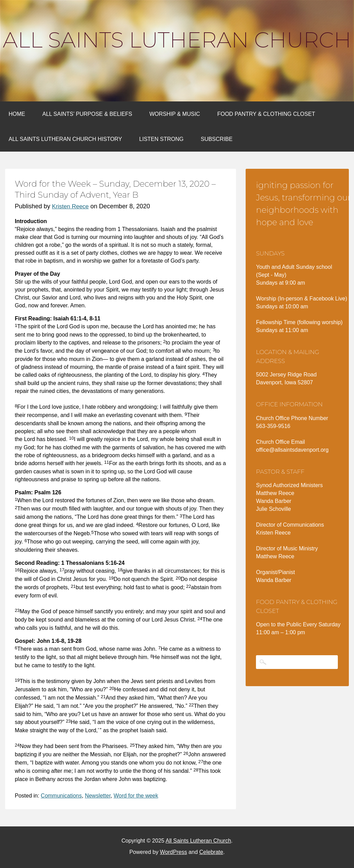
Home (17, 114)
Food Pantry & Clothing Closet (266, 114)
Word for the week (136, 796)
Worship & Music (175, 114)
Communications (61, 796)
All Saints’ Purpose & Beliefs (87, 114)
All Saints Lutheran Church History (65, 139)
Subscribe (216, 139)
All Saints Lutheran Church (177, 40)
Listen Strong (162, 139)
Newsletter (98, 796)
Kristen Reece (70, 206)
